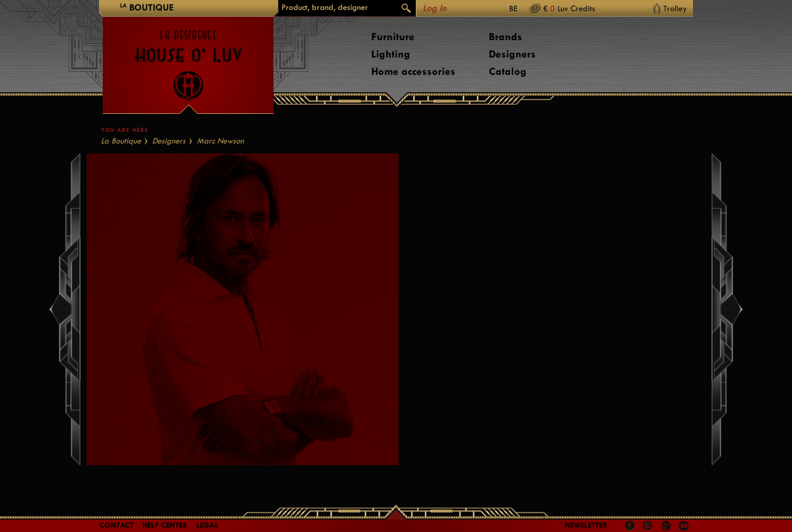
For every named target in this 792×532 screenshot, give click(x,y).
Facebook (630, 526)
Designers (512, 54)
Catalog (508, 71)
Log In (434, 8)
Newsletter (586, 525)
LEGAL (207, 525)
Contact (117, 525)
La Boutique (121, 141)
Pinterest (648, 526)
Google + (667, 527)
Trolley (675, 8)
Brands (506, 37)
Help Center (165, 525)
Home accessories (413, 71)
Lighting (391, 54)
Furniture (393, 37)
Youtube (684, 526)
